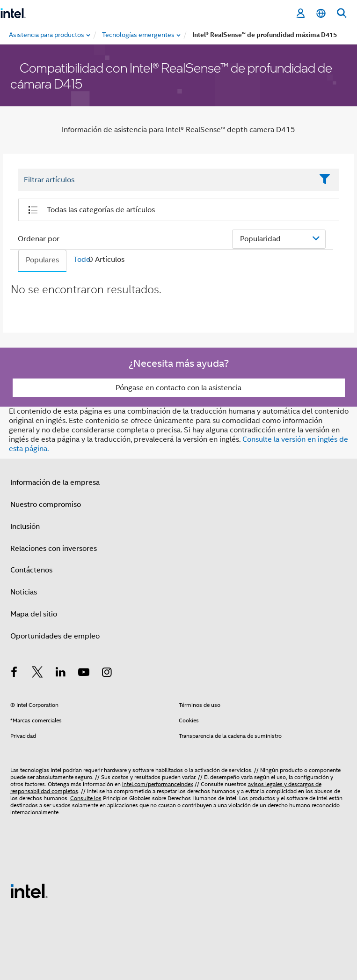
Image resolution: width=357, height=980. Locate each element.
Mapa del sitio (34, 614)
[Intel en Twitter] (37, 674)
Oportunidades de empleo (55, 636)
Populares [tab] (42, 260)
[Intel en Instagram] (107, 674)
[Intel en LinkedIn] (61, 674)
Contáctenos (31, 570)
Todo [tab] (82, 260)
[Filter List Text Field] (166, 180)
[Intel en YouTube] (84, 674)
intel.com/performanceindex (158, 784)
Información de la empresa (55, 483)
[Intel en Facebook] (15, 674)
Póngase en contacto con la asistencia (178, 388)
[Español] (321, 13)
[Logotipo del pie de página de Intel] (29, 891)
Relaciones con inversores (54, 549)
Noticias (24, 592)
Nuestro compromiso (46, 505)
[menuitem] (139, 35)
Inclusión (25, 527)
